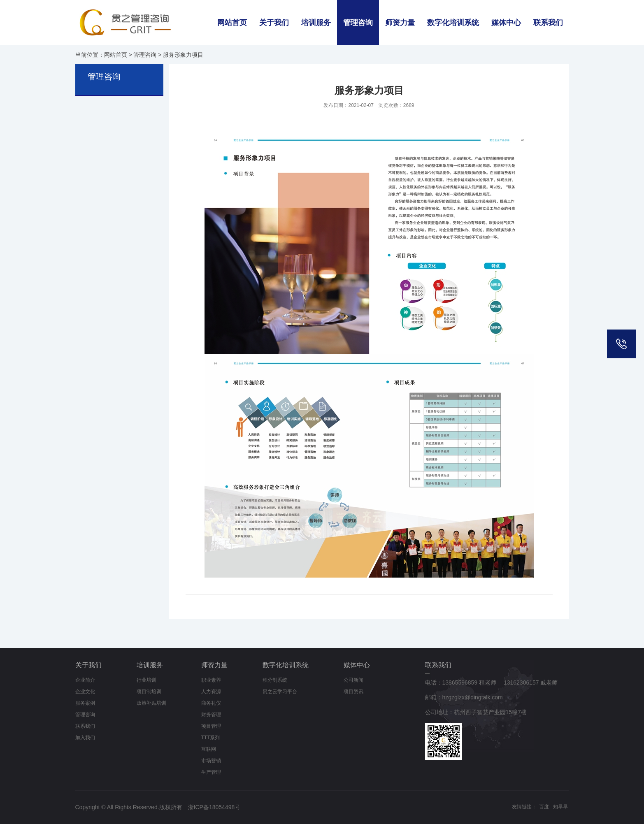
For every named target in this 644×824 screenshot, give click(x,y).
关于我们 (274, 23)
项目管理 (211, 726)
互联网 (209, 749)
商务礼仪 (211, 703)
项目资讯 (353, 692)
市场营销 (211, 761)
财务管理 (211, 715)
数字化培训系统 (453, 23)
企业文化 (85, 692)
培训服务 (316, 23)
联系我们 (548, 23)
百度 (544, 807)
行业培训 (146, 680)
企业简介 (85, 680)
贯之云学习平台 (280, 692)
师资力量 (400, 23)
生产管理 (211, 772)
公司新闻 (353, 680)
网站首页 (232, 23)
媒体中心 (506, 23)
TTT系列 (211, 738)
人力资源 (211, 692)
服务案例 (85, 703)
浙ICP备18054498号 (214, 807)
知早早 (560, 807)
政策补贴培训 (151, 703)
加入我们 (85, 738)
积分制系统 (275, 680)
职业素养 (211, 680)
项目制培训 (149, 692)
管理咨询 (358, 23)
